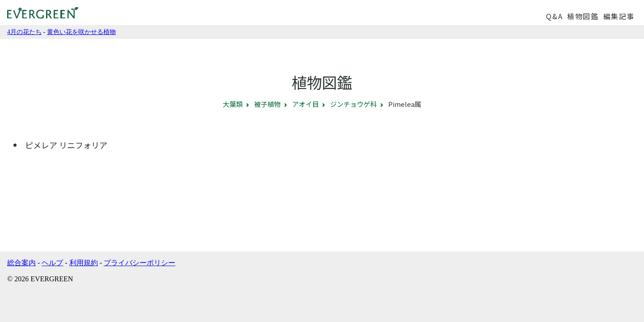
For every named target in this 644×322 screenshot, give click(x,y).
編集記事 (619, 16)
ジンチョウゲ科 (354, 104)
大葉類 (233, 104)
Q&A (554, 16)
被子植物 (267, 104)
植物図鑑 (583, 16)
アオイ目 (305, 104)
